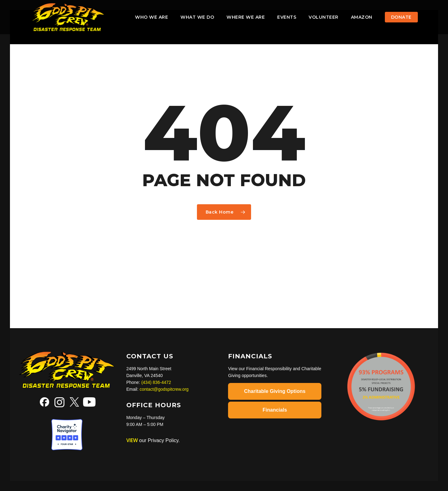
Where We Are (246, 17)
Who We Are (152, 17)
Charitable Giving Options (275, 391)
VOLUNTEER (324, 17)
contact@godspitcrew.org (164, 389)
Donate (401, 17)
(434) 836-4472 (156, 382)
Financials (275, 410)
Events (287, 17)
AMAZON (362, 17)
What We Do (197, 17)
